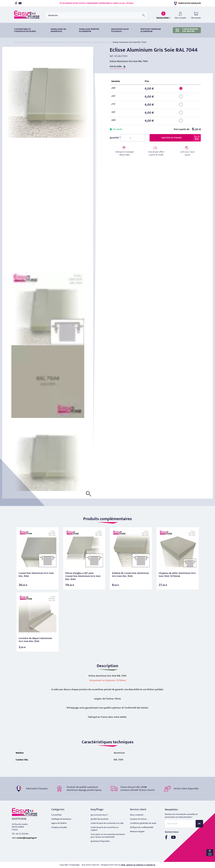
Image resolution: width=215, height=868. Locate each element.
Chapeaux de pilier (59, 827)
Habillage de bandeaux (61, 819)
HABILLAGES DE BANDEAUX (58, 30)
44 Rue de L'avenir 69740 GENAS (20, 826)
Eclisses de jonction (102, 42)
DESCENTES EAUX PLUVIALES (120, 30)
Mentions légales (137, 831)
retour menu (210, 854)
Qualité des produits (100, 819)
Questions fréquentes (100, 841)
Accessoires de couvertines (79, 42)
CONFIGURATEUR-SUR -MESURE (187, 30)
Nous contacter (137, 815)
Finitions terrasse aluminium (151, 30)
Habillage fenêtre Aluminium (89, 30)
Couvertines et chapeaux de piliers (25, 30)
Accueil (17, 42)
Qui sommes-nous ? (99, 815)
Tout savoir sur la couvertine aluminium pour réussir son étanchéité (108, 836)
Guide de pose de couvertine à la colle (107, 823)
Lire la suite (116, 67)
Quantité (114, 138)
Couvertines (57, 815)
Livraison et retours (138, 819)
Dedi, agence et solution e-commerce (138, 865)
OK (199, 824)
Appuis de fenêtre (59, 823)
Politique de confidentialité (142, 827)
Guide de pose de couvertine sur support (105, 829)
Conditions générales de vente (143, 823)
